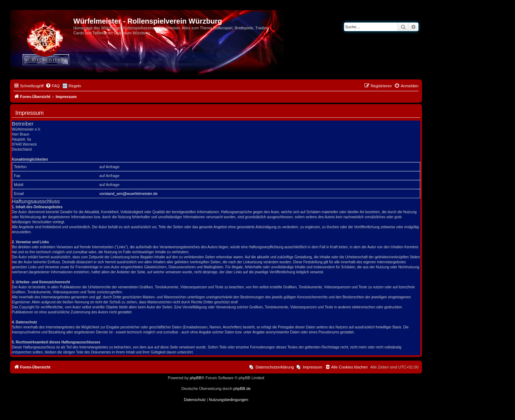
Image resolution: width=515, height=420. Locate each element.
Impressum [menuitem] (313, 367)
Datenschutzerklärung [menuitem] (275, 367)
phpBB (195, 378)
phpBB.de (242, 389)
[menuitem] (53, 86)
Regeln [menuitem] (75, 86)
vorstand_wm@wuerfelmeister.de (129, 194)
